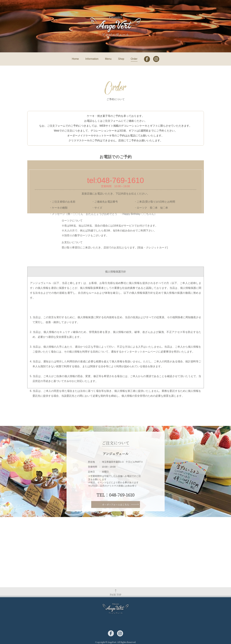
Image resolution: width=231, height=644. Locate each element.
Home (75, 59)
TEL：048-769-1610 (115, 503)
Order (134, 59)
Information (92, 59)
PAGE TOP (116, 598)
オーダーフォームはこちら (116, 508)
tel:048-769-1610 (116, 212)
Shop (121, 59)
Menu (108, 59)
